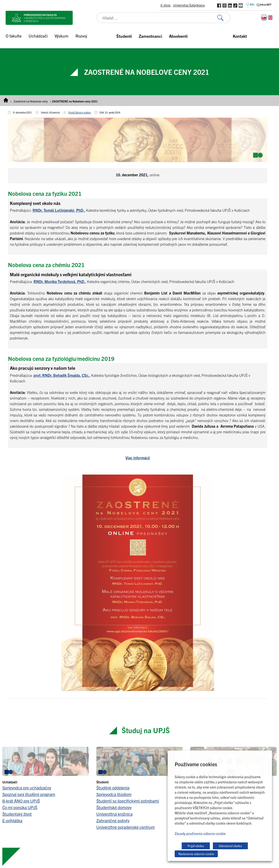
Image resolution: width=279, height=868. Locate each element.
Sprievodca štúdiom (114, 794)
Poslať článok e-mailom (79, 112)
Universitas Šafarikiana (189, 5)
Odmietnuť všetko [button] (230, 846)
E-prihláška (12, 821)
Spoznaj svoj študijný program (29, 794)
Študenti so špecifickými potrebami (128, 801)
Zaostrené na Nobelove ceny (31, 101)
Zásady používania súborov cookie (200, 833)
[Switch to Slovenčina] (264, 18)
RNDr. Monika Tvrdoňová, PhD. (59, 281)
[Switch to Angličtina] (270, 18)
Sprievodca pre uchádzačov (27, 788)
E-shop (166, 5)
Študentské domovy (114, 807)
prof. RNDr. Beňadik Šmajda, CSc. (62, 375)
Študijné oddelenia (113, 788)
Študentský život (17, 814)
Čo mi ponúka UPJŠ (20, 807)
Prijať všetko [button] (196, 846)
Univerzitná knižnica (114, 814)
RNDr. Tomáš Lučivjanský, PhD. (58, 210)
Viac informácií (138, 458)
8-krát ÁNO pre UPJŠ (21, 801)
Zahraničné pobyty (113, 821)
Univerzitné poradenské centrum (126, 827)
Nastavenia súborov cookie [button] (196, 854)
